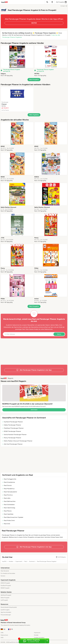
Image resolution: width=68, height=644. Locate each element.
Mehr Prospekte (34, 80)
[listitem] (17, 61)
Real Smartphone (9, 482)
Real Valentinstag (9, 508)
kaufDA (4, 561)
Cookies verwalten (39, 638)
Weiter (59, 334)
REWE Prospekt (5, 588)
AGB (2, 638)
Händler (11, 561)
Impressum (37, 633)
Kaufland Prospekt (6, 586)
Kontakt (36, 635)
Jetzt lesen (34, 410)
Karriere (3, 576)
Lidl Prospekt (4, 600)
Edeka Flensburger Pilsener (12, 425)
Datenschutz (49, 329)
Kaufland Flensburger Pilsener (12, 422)
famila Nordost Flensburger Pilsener (14, 435)
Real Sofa (6, 524)
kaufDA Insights (5, 610)
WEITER (34, 23)
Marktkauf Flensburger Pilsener (13, 428)
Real (26, 561)
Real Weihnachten (9, 501)
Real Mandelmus (8, 489)
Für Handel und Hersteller (8, 573)
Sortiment (32, 561)
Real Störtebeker (8, 505)
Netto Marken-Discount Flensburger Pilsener (17, 441)
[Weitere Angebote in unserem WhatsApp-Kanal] (32, 641)
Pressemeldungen (6, 615)
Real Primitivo (7, 495)
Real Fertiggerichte (9, 479)
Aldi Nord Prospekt (6, 595)
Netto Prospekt (5, 598)
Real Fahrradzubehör (10, 492)
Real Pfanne (7, 511)
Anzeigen (64, 6)
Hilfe (2, 633)
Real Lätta (6, 498)
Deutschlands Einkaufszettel (9, 607)
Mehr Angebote (34, 115)
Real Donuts (7, 485)
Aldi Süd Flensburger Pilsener (12, 444)
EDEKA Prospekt (5, 583)
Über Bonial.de (5, 571)
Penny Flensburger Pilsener (12, 438)
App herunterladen (6, 612)
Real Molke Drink (8, 520)
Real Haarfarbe (8, 514)
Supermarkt (19, 561)
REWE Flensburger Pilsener (12, 431)
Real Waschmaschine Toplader (13, 517)
